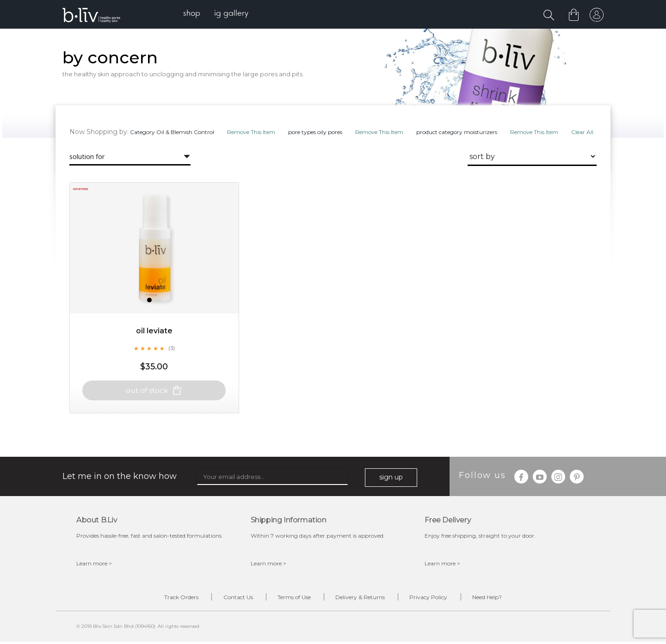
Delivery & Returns (362, 598)
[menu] (218, 14)
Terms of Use (292, 598)
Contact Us (231, 598)
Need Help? (498, 598)
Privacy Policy (435, 598)
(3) (172, 357)
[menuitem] (194, 14)
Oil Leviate (154, 340)
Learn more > (94, 564)
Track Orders (170, 598)
